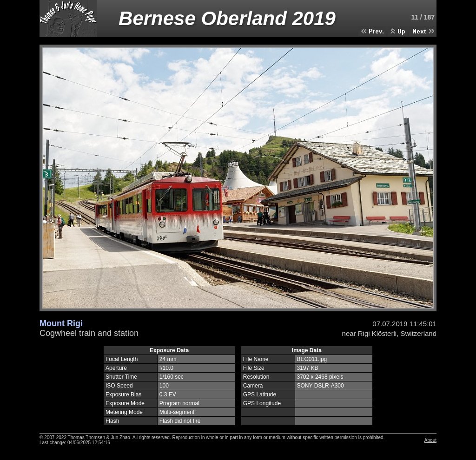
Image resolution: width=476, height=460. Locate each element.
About (430, 440)
